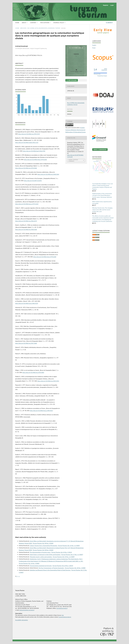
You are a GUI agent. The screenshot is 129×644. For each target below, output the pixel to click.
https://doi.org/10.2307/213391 (33, 181)
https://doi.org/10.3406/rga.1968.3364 (48, 174)
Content (33, 23)
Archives (23, 28)
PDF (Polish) (72, 80)
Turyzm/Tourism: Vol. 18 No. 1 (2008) (75, 568)
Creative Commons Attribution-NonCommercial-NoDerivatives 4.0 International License (75, 130)
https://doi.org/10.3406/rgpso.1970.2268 (45, 257)
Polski (94, 48)
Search (109, 23)
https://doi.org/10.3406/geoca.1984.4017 (41, 411)
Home (17, 23)
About (24, 23)
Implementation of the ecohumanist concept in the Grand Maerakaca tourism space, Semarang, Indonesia (102, 195)
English (94, 45)
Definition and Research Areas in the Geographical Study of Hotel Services (50, 570)
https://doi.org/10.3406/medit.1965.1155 (27, 142)
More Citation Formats (73, 160)
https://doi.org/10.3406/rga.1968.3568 (26, 229)
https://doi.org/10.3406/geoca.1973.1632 (27, 204)
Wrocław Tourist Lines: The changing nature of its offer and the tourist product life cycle (102, 210)
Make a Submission (100, 150)
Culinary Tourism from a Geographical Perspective (44, 546)
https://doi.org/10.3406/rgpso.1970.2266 (35, 160)
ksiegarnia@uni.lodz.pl (65, 617)
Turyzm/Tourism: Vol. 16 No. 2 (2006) (29, 563)
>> (19, 576)
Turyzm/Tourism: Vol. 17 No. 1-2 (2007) (72, 555)
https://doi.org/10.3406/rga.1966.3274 (26, 221)
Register (106, 5)
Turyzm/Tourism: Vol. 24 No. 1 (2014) (62, 552)
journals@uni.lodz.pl (62, 608)
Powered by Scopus (102, 76)
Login (112, 5)
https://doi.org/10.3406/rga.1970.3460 (26, 168)
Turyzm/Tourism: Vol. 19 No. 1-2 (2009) (64, 557)
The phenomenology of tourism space (40, 552)
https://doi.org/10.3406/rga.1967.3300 (26, 343)
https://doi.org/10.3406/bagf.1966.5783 (34, 151)
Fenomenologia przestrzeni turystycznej (41, 566)
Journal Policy (59, 23)
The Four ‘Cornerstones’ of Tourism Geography (51, 568)
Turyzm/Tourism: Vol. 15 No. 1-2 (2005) (69, 546)
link (63, 615)
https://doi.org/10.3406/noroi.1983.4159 (27, 303)
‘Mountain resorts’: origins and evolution (41, 557)
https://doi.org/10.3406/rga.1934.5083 (33, 372)
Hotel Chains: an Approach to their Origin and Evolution (45, 555)
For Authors (45, 23)
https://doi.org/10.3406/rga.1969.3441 (48, 381)
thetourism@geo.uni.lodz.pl (27, 610)
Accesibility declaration (22, 620)
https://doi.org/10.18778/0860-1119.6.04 (30, 55)
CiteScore (104, 69)
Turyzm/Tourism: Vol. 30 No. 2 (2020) (43, 543)
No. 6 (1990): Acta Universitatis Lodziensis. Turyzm (44, 28)
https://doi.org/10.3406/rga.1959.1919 (29, 134)
